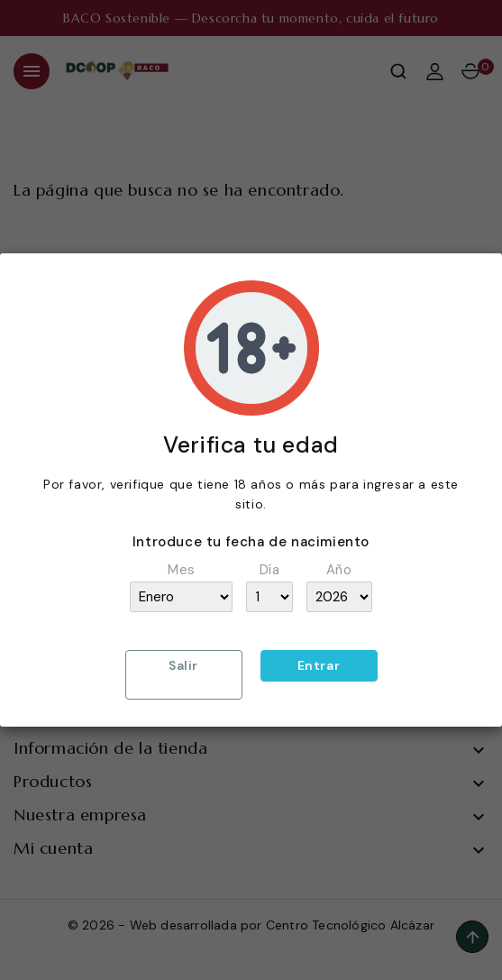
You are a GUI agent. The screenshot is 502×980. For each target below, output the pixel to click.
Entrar (319, 665)
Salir (183, 665)
